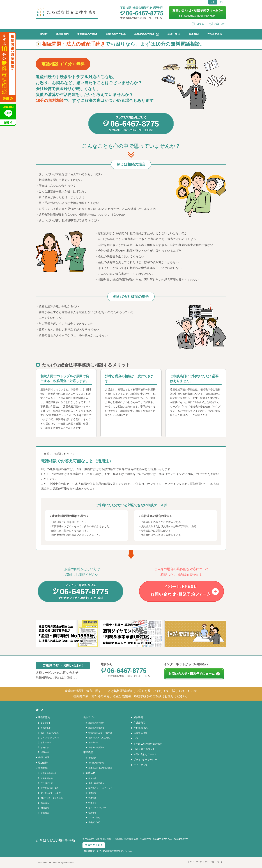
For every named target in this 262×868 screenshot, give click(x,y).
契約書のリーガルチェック (100, 788)
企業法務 (91, 773)
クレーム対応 (94, 818)
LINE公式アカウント (144, 749)
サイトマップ (141, 765)
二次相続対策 (47, 783)
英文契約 (92, 778)
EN (222, 2)
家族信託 (45, 803)
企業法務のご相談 (116, 34)
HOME (44, 34)
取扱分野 (43, 763)
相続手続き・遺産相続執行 (53, 798)
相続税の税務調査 (96, 728)
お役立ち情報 (141, 733)
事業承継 (92, 758)
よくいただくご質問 (50, 738)
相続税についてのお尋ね (99, 738)
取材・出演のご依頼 (50, 733)
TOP (42, 710)
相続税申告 (93, 742)
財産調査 (45, 813)
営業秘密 (92, 813)
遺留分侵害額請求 (49, 773)
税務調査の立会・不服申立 (100, 733)
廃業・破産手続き (96, 783)
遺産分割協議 (47, 778)
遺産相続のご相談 (87, 34)
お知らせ (219, 24)
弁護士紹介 (44, 757)
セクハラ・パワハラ (97, 808)
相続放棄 (45, 808)
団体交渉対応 (94, 822)
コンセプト (46, 723)
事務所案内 (62, 34)
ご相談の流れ (215, 34)
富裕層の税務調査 (96, 747)
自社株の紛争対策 (96, 763)
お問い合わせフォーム (145, 754)
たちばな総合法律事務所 (110, 851)
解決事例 (194, 34)
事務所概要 (46, 728)
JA (213, 2)
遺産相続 (43, 768)
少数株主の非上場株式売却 (100, 768)
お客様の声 (46, 742)
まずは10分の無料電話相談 (148, 744)
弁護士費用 (174, 34)
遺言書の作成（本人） (51, 788)
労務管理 (92, 798)
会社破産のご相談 (144, 34)
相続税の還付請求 (96, 723)
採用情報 (45, 752)
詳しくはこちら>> (185, 691)
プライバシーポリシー (145, 760)
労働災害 (92, 803)
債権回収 (92, 793)
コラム (200, 24)
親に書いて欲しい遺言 (51, 793)
